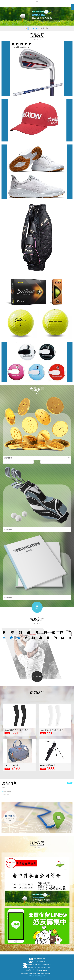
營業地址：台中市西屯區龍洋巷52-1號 (39, 967)
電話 (31, 959)
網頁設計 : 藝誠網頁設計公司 (37, 976)
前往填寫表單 (37, 676)
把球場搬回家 (38, 793)
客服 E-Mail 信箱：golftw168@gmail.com (39, 964)
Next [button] (73, 735)
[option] (37, 16)
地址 (25, 967)
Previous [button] (1, 735)
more (70, 783)
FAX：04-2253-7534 (39, 962)
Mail (25, 964)
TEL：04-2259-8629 (40, 959)
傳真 (31, 962)
